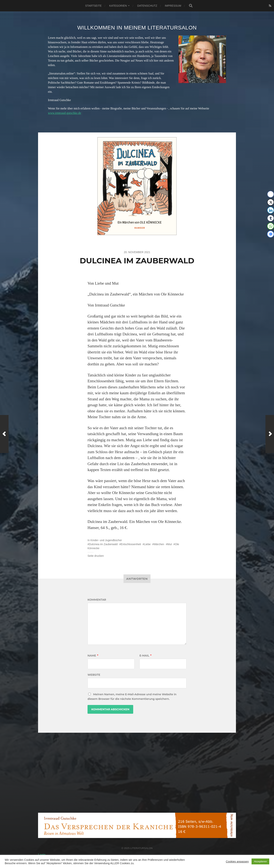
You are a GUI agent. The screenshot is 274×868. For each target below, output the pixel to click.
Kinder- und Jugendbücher (106, 540)
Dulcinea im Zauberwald (103, 544)
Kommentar (97, 600)
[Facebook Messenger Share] (271, 234)
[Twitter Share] (271, 202)
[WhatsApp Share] (271, 226)
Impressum (173, 6)
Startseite (93, 6)
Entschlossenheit (131, 544)
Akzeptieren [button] (260, 861)
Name (93, 656)
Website (94, 675)
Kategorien (118, 6)
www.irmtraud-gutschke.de (65, 113)
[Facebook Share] (271, 194)
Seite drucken (96, 556)
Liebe (147, 544)
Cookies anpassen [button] (237, 862)
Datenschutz (147, 6)
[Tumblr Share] (271, 218)
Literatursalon (141, 848)
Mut (169, 544)
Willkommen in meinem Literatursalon (137, 28)
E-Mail (145, 656)
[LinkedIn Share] (271, 210)
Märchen (159, 544)
